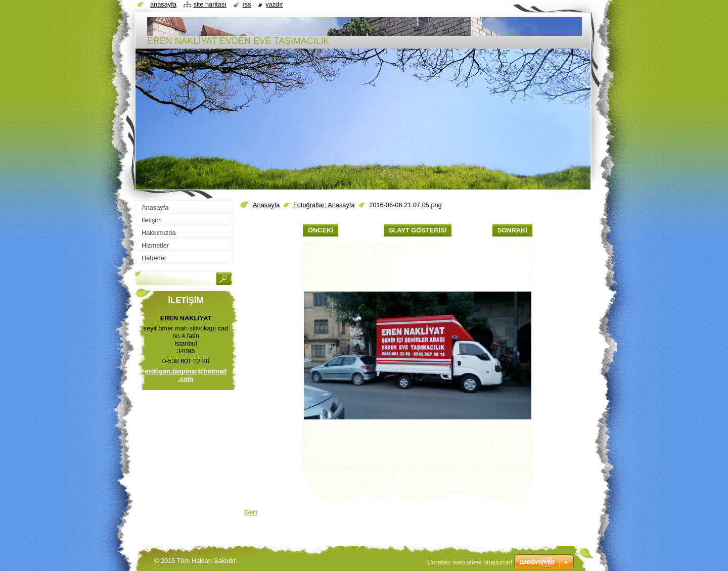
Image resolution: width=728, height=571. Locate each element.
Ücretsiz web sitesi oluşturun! (470, 562)
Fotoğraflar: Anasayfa (324, 205)
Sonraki (512, 230)
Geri (251, 512)
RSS (247, 4)
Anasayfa (266, 205)
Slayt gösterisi (418, 230)
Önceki (321, 230)
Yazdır (274, 4)
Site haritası (210, 4)
